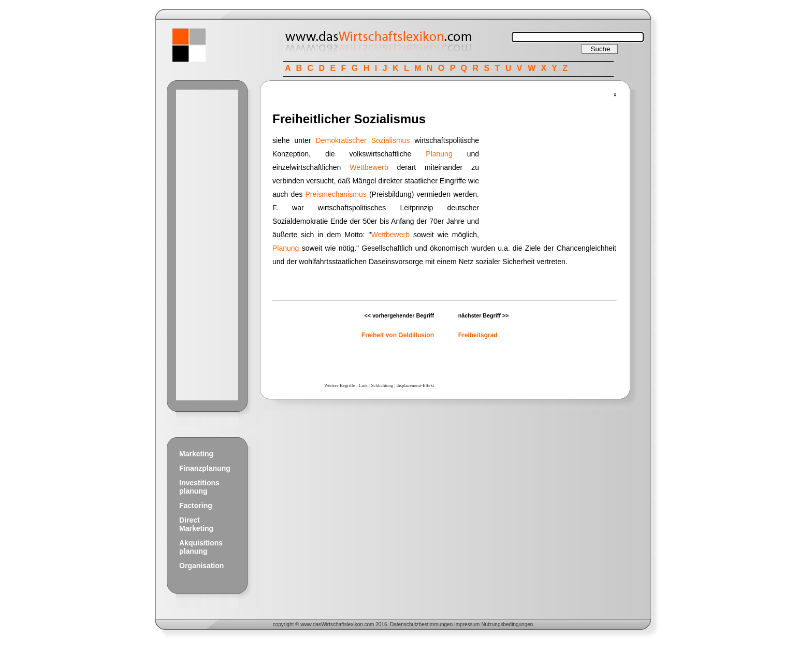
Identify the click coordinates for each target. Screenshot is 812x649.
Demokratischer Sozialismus (363, 140)
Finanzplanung (205, 468)
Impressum (467, 624)
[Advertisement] (207, 245)
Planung (439, 154)
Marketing (196, 454)
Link (363, 385)
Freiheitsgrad (478, 335)
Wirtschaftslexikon (342, 624)
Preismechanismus (336, 194)
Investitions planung (199, 487)
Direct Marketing (196, 524)
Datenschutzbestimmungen (421, 624)
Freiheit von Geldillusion (398, 335)
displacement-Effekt (415, 385)
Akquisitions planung (201, 547)
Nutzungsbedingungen (507, 624)
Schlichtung (382, 385)
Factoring (196, 506)
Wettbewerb (369, 167)
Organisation (201, 566)
